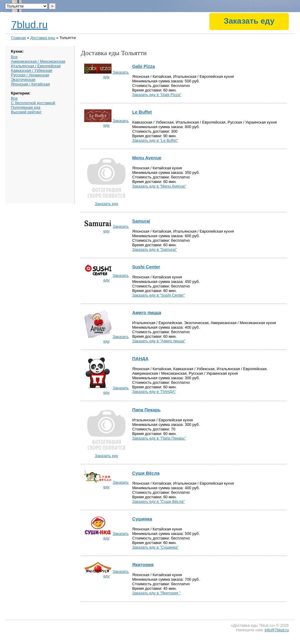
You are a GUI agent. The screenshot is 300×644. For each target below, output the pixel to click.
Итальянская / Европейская (36, 66)
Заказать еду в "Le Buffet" (155, 140)
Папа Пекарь (146, 410)
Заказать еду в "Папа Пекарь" (159, 438)
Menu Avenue (147, 158)
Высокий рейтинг (26, 112)
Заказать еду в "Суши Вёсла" (158, 501)
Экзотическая (23, 80)
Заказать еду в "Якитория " (156, 593)
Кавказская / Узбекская (32, 70)
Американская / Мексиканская (38, 61)
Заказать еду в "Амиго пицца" (159, 341)
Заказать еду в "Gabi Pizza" (157, 95)
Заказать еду (249, 21)
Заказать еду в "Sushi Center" (158, 295)
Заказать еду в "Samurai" (155, 249)
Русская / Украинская (30, 75)
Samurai (141, 221)
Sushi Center (146, 267)
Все (14, 57)
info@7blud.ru (277, 630)
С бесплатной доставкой (33, 103)
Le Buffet (142, 112)
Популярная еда (26, 107)
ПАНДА (140, 359)
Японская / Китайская (30, 84)
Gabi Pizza (143, 66)
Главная (19, 38)
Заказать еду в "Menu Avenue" (159, 186)
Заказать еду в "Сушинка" (155, 547)
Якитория (143, 564)
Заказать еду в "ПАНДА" (154, 392)
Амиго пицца (147, 312)
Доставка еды (43, 38)
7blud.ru (29, 25)
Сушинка (142, 519)
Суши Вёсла (146, 473)
